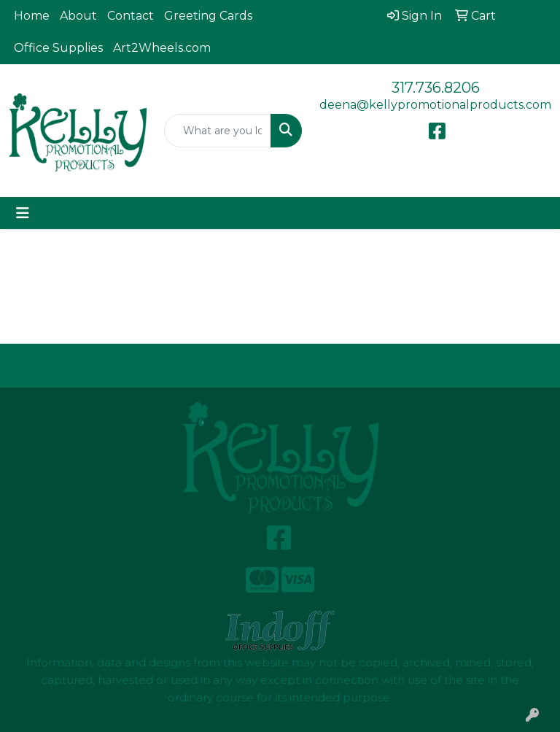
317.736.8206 (436, 88)
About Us (210, 365)
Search (490, 365)
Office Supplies (58, 48)
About (78, 16)
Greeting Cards (208, 16)
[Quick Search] (218, 131)
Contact (131, 16)
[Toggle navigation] (23, 213)
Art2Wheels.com (162, 48)
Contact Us (350, 365)
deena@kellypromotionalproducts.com (435, 105)
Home (32, 16)
